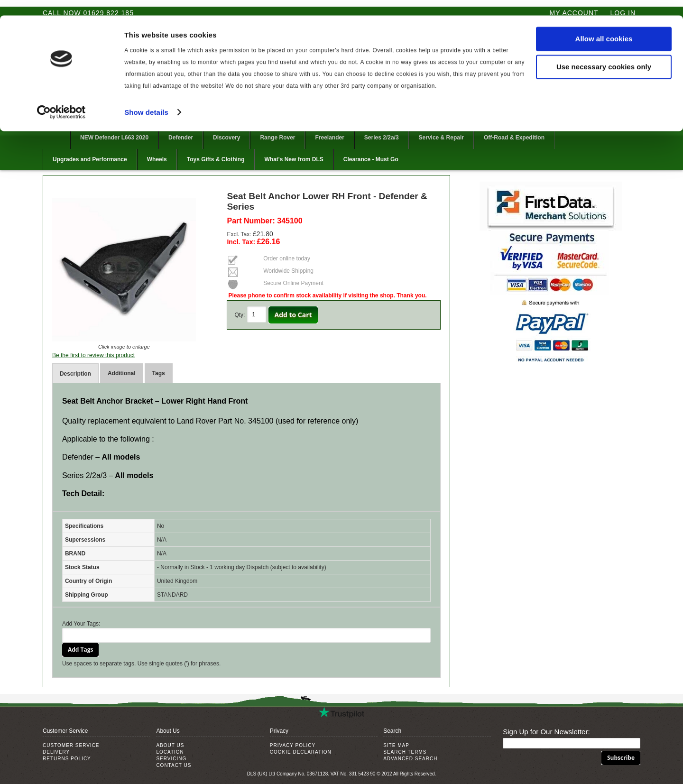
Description (75, 374)
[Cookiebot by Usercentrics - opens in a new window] (61, 97)
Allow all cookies (604, 23)
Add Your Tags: (81, 624)
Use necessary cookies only (604, 51)
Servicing (171, 759)
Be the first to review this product (93, 355)
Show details (146, 97)
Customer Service (71, 745)
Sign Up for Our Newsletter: (546, 732)
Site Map (396, 745)
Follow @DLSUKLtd (615, 121)
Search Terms (405, 752)
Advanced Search (410, 759)
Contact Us (174, 765)
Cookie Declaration (301, 752)
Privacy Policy (293, 745)
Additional (122, 373)
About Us (170, 745)
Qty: (240, 315)
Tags (159, 373)
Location (170, 752)
